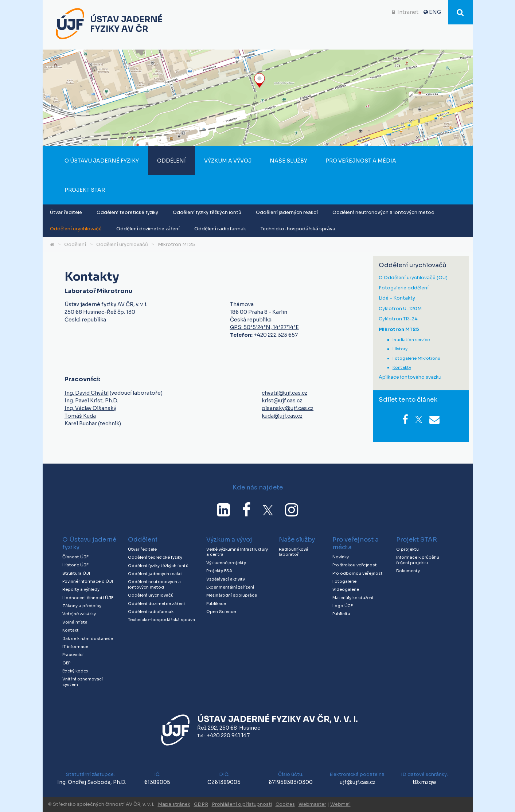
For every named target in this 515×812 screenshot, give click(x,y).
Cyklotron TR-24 (398, 319)
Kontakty (402, 367)
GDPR (201, 804)
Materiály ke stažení (353, 598)
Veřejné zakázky (79, 614)
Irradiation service (411, 340)
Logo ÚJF (343, 606)
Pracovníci (73, 655)
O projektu (407, 549)
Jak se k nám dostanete (88, 639)
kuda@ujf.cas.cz (282, 416)
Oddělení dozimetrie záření (148, 229)
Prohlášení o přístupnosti (242, 804)
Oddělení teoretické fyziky (127, 212)
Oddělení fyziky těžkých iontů (207, 212)
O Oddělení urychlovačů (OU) (413, 278)
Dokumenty (408, 571)
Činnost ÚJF (75, 557)
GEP (66, 663)
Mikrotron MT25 (176, 245)
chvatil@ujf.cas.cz (284, 393)
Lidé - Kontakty (397, 298)
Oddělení (171, 161)
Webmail (340, 804)
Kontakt (71, 630)
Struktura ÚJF (77, 573)
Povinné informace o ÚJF (88, 581)
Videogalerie (346, 589)
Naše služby (288, 161)
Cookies (285, 804)
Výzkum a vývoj (228, 161)
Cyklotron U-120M (400, 309)
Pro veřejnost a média (361, 161)
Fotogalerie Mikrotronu (416, 358)
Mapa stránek (174, 804)
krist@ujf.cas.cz (282, 401)
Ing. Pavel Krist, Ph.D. (91, 401)
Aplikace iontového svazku (410, 377)
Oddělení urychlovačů (76, 229)
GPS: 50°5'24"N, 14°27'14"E (264, 327)
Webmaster (312, 804)
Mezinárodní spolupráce (232, 595)
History (400, 349)
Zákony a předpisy (82, 606)
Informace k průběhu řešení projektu (418, 560)
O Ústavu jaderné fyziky (102, 161)
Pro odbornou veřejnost (358, 573)
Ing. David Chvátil (87, 393)
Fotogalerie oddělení (404, 288)
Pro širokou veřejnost (355, 565)
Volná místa (75, 622)
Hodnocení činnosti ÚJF (88, 598)
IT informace (75, 647)
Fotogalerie (344, 581)
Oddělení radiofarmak (220, 229)
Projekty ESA (219, 571)
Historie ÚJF (75, 565)
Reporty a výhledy (81, 589)
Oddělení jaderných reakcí (287, 212)
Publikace (216, 604)
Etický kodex (75, 671)
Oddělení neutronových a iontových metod (383, 212)
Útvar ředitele (66, 212)
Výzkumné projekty (226, 563)
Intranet (408, 12)
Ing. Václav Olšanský (90, 408)
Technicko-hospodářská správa (298, 229)
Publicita (341, 614)
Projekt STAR (85, 190)
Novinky (341, 557)
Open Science (221, 612)
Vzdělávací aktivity (226, 579)
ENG (435, 12)
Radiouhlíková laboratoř (294, 552)
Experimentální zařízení (230, 587)
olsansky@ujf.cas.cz (288, 408)
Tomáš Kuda (80, 416)
